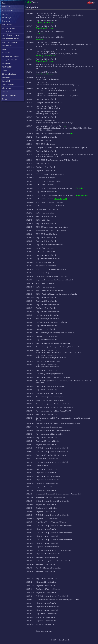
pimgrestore (6, 70)
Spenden (5, 92)
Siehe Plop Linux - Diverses (46, 56)
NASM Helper (7, 32)
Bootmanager (7, 18)
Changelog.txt (41, 23)
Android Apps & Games (10, 35)
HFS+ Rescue (7, 25)
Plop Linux (6, 21)
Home (4, 3)
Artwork (5, 14)
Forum (4, 99)
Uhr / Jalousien (7, 88)
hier (64, 126)
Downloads (6, 77)
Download (50, 23)
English (28, 2)
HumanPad (6, 81)
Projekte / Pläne (7, 10)
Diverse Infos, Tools (9, 74)
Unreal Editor (7, 46)
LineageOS (6, 53)
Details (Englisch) (79, 188)
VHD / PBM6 (7, 67)
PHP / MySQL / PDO (9, 42)
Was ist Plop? (7, 7)
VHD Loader (7, 63)
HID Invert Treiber (9, 28)
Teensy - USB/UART (9, 60)
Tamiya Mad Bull (8, 85)
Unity (4, 49)
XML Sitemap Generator (11, 39)
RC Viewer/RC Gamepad (11, 56)
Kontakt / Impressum (9, 95)
